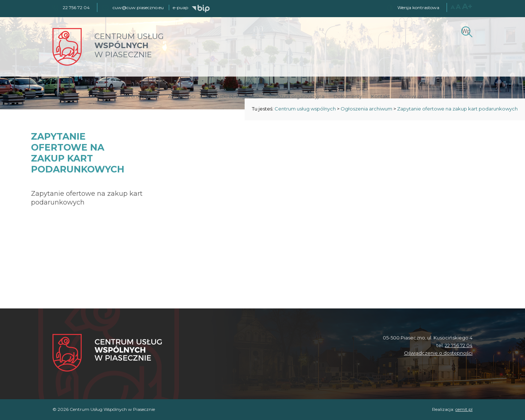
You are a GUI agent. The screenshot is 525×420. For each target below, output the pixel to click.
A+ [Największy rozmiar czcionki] (467, 6)
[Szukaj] (466, 31)
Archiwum (411, 96)
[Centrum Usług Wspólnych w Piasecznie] (107, 353)
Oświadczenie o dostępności (438, 353)
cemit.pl (464, 409)
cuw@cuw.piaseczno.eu (138, 7)
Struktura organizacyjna (296, 96)
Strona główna (141, 96)
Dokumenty (348, 96)
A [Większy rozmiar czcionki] (458, 7)
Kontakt (381, 96)
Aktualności (182, 96)
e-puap (180, 7)
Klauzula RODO (450, 96)
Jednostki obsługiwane (232, 96)
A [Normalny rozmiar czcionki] (453, 7)
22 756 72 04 (459, 345)
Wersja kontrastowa (418, 7)
